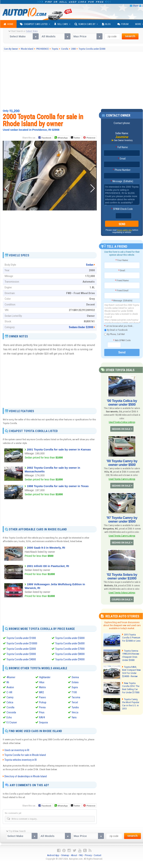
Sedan (90, 265)
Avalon (10, 687)
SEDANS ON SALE (121, 429)
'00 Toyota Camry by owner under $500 (122, 463)
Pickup (43, 702)
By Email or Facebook (116, 330)
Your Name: (122, 260)
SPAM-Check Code (122, 209)
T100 (74, 692)
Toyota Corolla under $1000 (21, 638)
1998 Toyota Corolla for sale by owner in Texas (58, 486)
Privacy (88, 855)
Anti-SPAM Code (122, 340)
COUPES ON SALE (121, 599)
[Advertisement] (50, 243)
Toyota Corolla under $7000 (70, 648)
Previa (42, 707)
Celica (10, 702)
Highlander (45, 677)
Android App (53, 855)
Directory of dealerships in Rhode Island (26, 776)
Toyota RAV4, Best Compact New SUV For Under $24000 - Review (131, 671)
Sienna (75, 677)
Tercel (75, 702)
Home (8, 24)
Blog (106, 24)
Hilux (42, 682)
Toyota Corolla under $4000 (21, 659)
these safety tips (125, 230)
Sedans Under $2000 (81, 327)
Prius (42, 712)
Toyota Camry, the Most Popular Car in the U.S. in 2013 (132, 702)
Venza (75, 712)
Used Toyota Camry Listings (122, 479)
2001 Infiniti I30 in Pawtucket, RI (48, 566)
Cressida (11, 712)
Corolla (10, 707)
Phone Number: (122, 170)
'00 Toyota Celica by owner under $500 (122, 403)
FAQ (81, 855)
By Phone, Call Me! (114, 334)
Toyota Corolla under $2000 (21, 648)
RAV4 (42, 717)
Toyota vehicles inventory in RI (21, 759)
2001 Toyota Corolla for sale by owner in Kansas (59, 449)
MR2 (41, 692)
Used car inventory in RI (17, 750)
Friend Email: (122, 290)
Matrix (42, 687)
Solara (75, 682)
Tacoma (76, 697)
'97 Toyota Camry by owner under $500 (122, 519)
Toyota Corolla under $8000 (70, 654)
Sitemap (65, 855)
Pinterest (91, 138)
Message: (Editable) (122, 181)
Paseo (42, 697)
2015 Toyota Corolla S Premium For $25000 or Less (131, 637)
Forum (123, 24)
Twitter (75, 138)
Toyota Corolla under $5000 (70, 638)
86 (8, 682)
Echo (9, 717)
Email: (122, 159)
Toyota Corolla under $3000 (21, 654)
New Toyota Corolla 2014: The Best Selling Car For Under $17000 (131, 687)
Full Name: (122, 147)
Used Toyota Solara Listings (122, 592)
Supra (75, 687)
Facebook (46, 138)
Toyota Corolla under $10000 (22, 643)
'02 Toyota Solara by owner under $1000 (122, 576)
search (130, 36)
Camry (10, 697)
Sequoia (43, 722)
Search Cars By (85, 24)
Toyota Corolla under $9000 (70, 659)
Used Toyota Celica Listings (122, 422)
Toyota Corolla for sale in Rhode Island (25, 754)
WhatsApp (62, 138)
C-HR (9, 692)
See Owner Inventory (123, 140)
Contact (98, 855)
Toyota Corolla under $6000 (70, 643)
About (74, 855)
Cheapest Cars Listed (34, 24)
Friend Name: (122, 280)
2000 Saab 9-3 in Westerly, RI (46, 548)
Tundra (75, 707)
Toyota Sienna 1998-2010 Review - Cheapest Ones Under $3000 (131, 655)
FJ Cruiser (12, 722)
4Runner (11, 677)
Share (135, 6)
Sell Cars (61, 24)
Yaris (74, 717)
